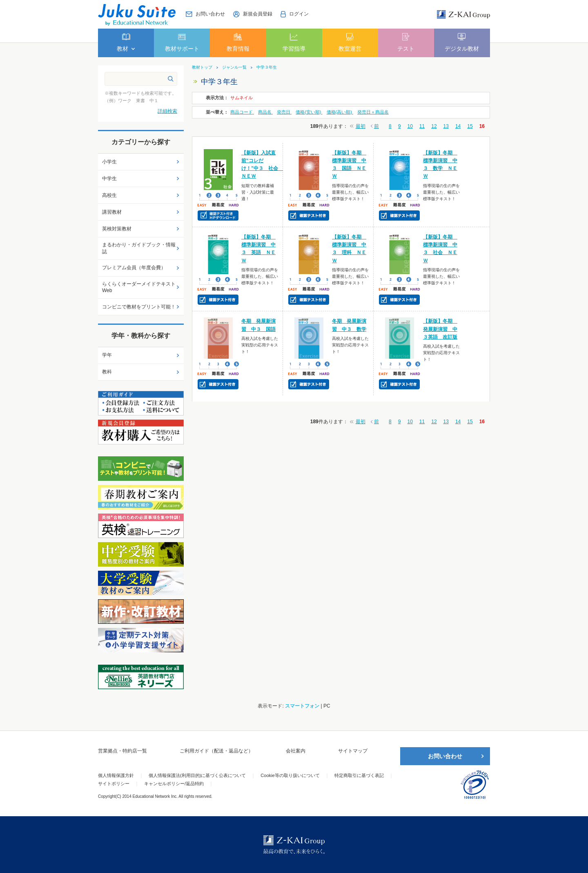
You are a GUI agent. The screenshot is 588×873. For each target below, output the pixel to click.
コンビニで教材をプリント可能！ (139, 307)
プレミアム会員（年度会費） (134, 268)
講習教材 (112, 212)
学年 (107, 355)
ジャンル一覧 (234, 67)
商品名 (265, 112)
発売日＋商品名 (373, 112)
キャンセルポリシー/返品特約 (174, 784)
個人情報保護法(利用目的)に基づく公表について (197, 775)
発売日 (284, 112)
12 (434, 126)
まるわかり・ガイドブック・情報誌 (139, 248)
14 (458, 126)
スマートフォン (302, 706)
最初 (361, 126)
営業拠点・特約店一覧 (122, 751)
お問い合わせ (445, 756)
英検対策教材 (117, 229)
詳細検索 (167, 111)
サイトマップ (353, 751)
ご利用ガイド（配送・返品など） (216, 751)
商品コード (242, 112)
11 (422, 126)
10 (410, 126)
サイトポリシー (114, 784)
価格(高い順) (340, 112)
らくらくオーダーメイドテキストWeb (139, 287)
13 (446, 126)
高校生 (109, 195)
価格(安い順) (309, 112)
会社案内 (296, 751)
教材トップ (202, 67)
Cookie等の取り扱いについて (290, 775)
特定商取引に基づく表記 (359, 775)
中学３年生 (267, 67)
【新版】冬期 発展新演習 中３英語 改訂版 (440, 329)
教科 (107, 372)
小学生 (109, 162)
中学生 (109, 179)
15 (470, 126)
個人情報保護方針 (116, 775)
